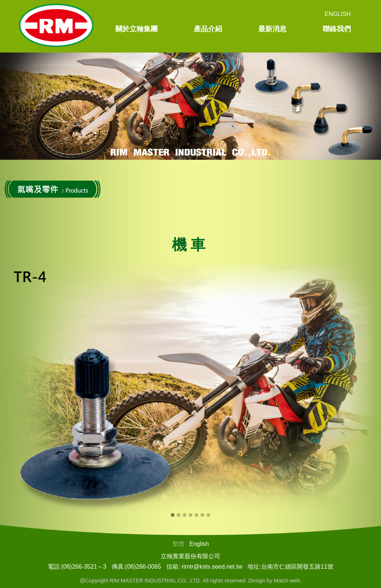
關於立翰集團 (137, 29)
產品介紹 (208, 29)
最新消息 (272, 29)
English (338, 14)
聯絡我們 (337, 29)
